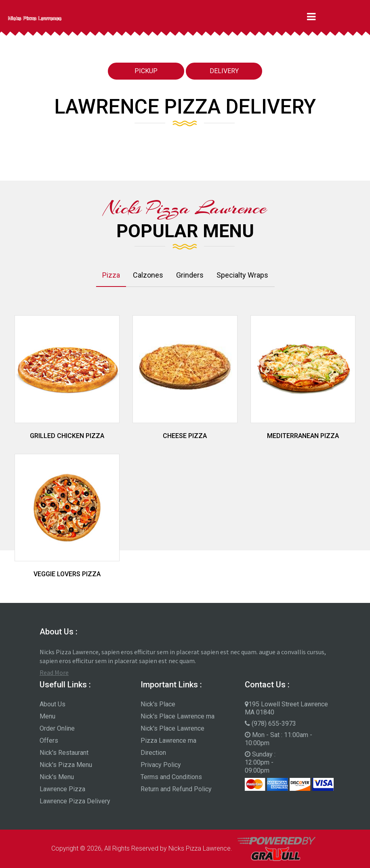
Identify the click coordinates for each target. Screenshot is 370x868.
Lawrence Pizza (62, 789)
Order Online (57, 728)
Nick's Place (158, 704)
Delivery (224, 71)
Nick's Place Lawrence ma (178, 716)
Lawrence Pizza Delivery (75, 801)
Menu (47, 716)
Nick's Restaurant (64, 753)
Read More (54, 672)
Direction (153, 753)
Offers (49, 741)
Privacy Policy (161, 765)
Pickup (146, 71)
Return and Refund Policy (176, 789)
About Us (53, 704)
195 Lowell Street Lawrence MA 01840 (286, 708)
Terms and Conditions (171, 777)
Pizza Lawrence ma (168, 741)
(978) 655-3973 (270, 724)
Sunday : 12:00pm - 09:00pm (260, 762)
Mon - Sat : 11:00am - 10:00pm (279, 739)
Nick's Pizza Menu (66, 765)
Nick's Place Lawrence (172, 728)
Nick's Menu (57, 777)
